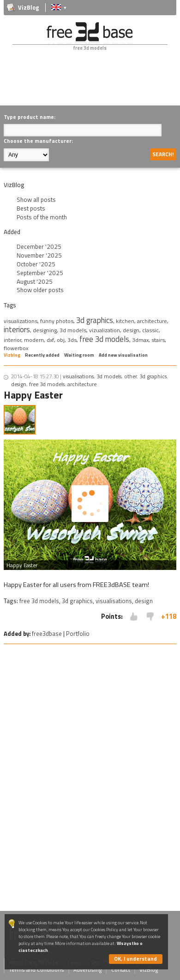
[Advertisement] (92, 85)
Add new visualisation (123, 355)
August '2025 (35, 282)
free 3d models (104, 339)
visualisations (78, 376)
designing (45, 330)
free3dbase (47, 634)
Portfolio (78, 634)
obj (61, 340)
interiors (17, 329)
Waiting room (79, 355)
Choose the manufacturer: (38, 141)
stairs (158, 340)
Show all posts (36, 200)
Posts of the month (42, 217)
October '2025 (36, 264)
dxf (50, 340)
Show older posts (40, 290)
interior (12, 340)
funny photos (57, 321)
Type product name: (30, 117)
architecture (152, 321)
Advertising (87, 970)
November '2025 (39, 255)
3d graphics (95, 320)
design (131, 330)
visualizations (21, 321)
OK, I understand (135, 959)
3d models (73, 330)
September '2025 (40, 273)
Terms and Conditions (36, 970)
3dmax (140, 340)
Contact (121, 970)
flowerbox (16, 348)
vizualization (105, 330)
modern (34, 340)
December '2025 (39, 246)
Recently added (42, 355)
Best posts (31, 208)
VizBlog (29, 8)
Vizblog (12, 355)
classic (150, 330)
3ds (72, 340)
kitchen (125, 321)
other (130, 376)
